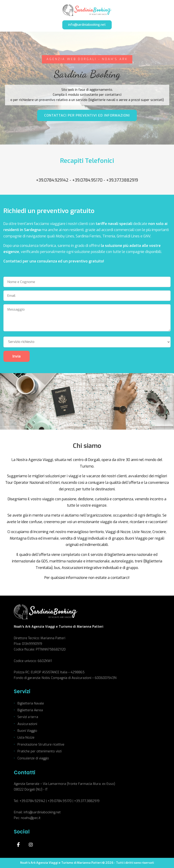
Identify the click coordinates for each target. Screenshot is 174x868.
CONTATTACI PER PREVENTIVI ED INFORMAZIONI (87, 115)
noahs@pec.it (31, 818)
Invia (17, 356)
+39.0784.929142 (52, 180)
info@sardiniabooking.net (87, 25)
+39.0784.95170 (87, 180)
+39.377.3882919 (122, 180)
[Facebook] (18, 845)
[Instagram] (31, 845)
